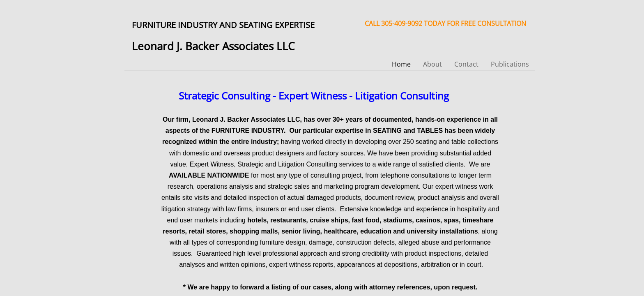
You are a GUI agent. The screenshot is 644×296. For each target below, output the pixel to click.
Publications (510, 64)
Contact (466, 64)
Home (401, 64)
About (432, 64)
